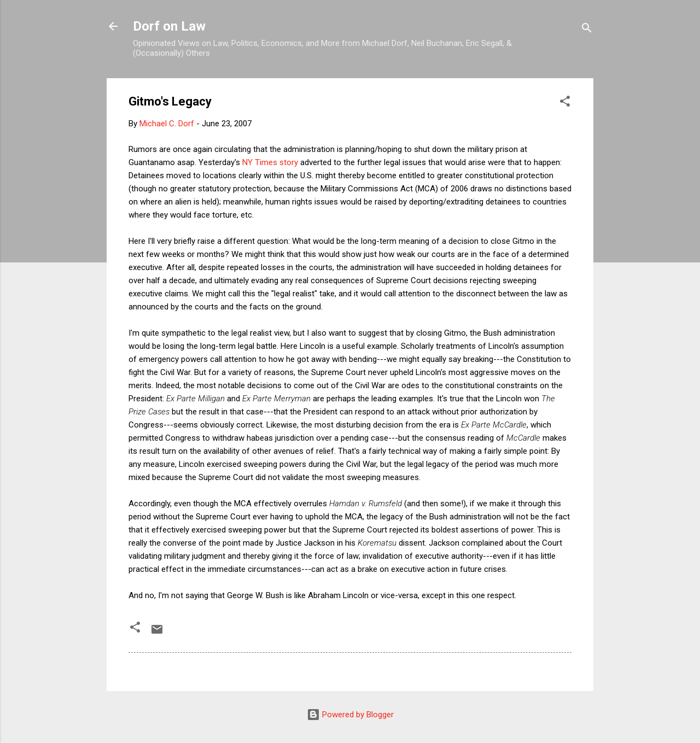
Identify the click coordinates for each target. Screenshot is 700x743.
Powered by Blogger (350, 715)
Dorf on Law (169, 26)
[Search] (587, 30)
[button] (565, 103)
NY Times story (270, 162)
